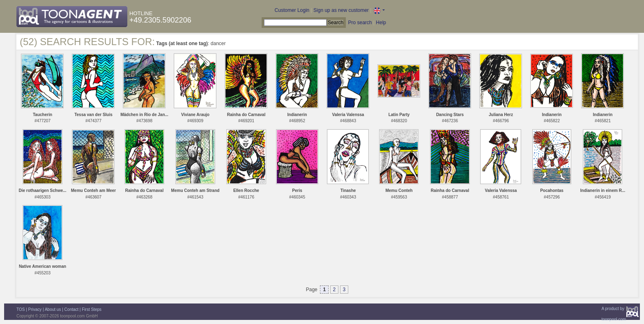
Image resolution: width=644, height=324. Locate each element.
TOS (21, 309)
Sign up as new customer (341, 10)
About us (53, 309)
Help (381, 23)
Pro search (360, 23)
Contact (71, 309)
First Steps (92, 309)
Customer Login (292, 10)
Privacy (35, 309)
